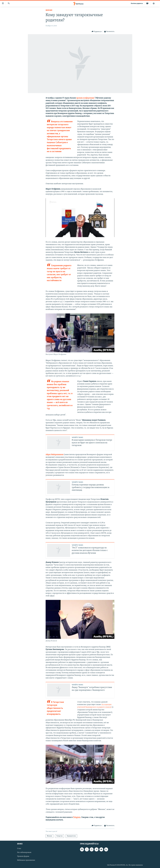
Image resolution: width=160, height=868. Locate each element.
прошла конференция (85, 98)
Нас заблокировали (24, 853)
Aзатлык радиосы (137, 3)
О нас (19, 849)
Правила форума (23, 856)
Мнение (49, 10)
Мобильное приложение (26, 860)
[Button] (97, 32)
